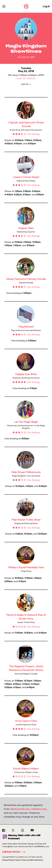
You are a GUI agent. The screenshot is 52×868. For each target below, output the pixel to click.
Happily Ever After (26, 374)
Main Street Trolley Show (26, 520)
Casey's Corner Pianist (26, 177)
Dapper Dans (26, 228)
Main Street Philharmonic (26, 472)
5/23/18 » (31, 78)
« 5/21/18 (21, 78)
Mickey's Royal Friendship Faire (26, 567)
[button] (26, 85)
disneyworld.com (20, 809)
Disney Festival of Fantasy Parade (26, 279)
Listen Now (15, 852)
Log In (46, 6)
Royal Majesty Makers (26, 769)
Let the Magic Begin (26, 422)
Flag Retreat (26, 327)
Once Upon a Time (26, 721)
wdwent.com (39, 809)
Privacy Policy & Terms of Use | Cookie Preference (23, 860)
